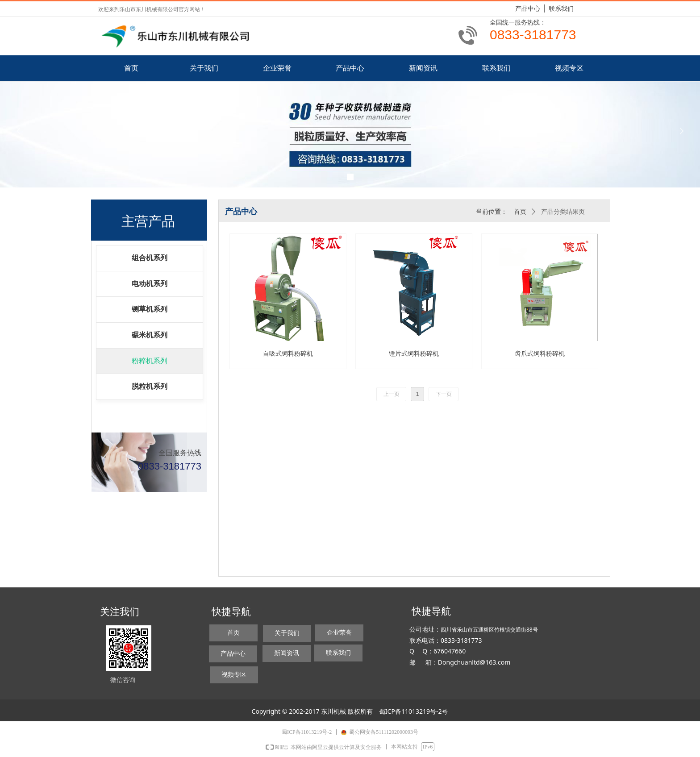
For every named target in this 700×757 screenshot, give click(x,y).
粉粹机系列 (150, 361)
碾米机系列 (150, 335)
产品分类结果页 (563, 212)
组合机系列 (150, 258)
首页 (520, 212)
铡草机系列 (150, 309)
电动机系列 (150, 284)
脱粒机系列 (150, 386)
